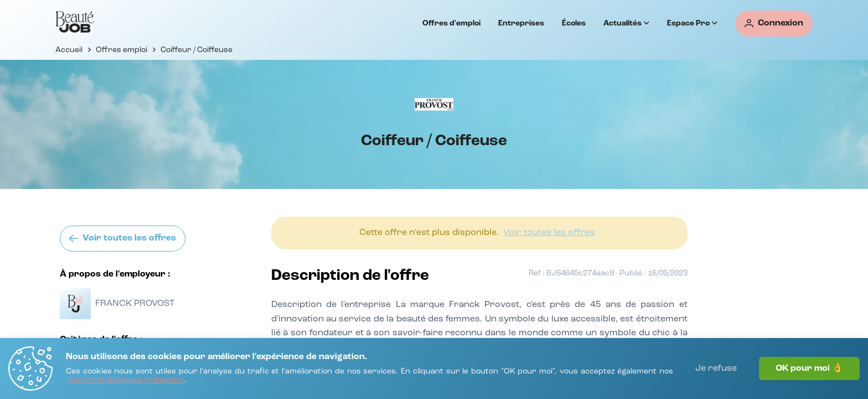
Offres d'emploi (451, 23)
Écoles (574, 23)
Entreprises (521, 23)
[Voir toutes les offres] (123, 239)
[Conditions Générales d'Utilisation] (126, 381)
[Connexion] (774, 24)
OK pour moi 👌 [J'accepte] (809, 369)
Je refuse (716, 369)
